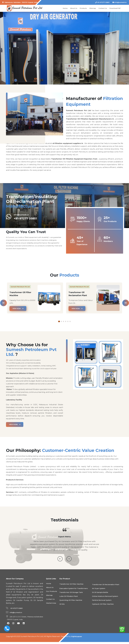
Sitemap (92, 8)
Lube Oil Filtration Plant (69, 598)
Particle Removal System (102, 602)
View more (15, 424)
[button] (10, 48)
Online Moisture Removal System (105, 598)
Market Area (51, 605)
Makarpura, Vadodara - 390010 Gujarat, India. (20, 2)
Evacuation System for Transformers (74, 590)
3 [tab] (63, 321)
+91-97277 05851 (102, 2)
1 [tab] (59, 321)
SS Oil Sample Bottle (100, 594)
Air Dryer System (99, 590)
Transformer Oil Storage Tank (71, 594)
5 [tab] (68, 321)
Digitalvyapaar (77, 638)
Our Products (52, 593)
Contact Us (102, 8)
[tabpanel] (35, 299)
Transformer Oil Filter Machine (71, 586)
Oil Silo (62, 606)
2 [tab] (61, 321)
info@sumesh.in (120, 2)
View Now (18, 309)
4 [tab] (66, 321)
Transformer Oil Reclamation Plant (106, 587)
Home (65, 8)
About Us (73, 8)
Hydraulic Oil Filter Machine (103, 606)
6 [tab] (70, 321)
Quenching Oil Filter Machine (71, 602)
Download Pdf (115, 8)
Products (83, 8)
